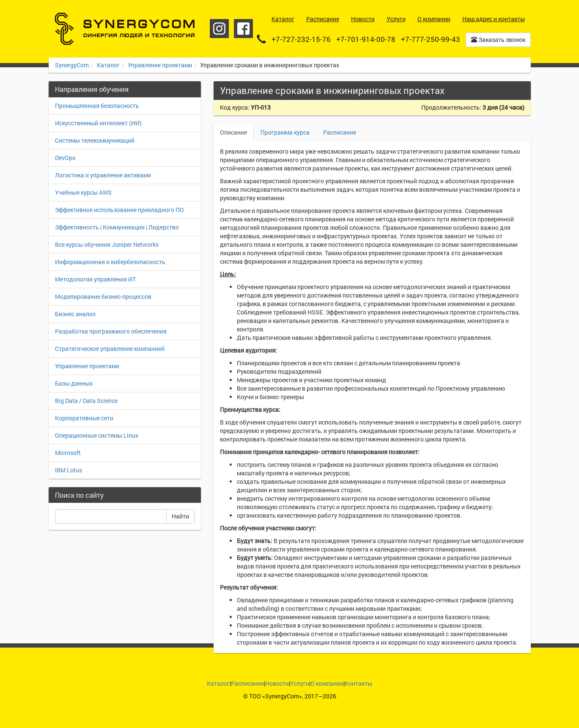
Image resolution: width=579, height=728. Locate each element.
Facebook (243, 29)
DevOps (65, 158)
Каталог (108, 65)
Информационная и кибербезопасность (110, 262)
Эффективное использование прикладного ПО (119, 210)
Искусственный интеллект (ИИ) (98, 123)
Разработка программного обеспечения (111, 331)
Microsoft (68, 453)
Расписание (340, 132)
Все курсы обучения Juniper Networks (107, 244)
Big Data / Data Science (86, 401)
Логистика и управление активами (103, 175)
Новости (277, 683)
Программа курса (285, 132)
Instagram (219, 29)
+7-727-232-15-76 (301, 39)
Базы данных (74, 383)
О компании (327, 683)
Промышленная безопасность (97, 106)
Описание (233, 132)
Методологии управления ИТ (95, 279)
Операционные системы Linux (97, 435)
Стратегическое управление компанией (110, 349)
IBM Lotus (69, 470)
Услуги (300, 683)
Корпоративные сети (84, 418)
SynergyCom (72, 65)
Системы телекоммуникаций (95, 140)
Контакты (358, 683)
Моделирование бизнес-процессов (103, 296)
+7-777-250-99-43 (431, 39)
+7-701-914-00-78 (366, 39)
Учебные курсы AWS (83, 192)
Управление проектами (160, 65)
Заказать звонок (498, 40)
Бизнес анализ (75, 314)
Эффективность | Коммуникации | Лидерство (117, 227)
